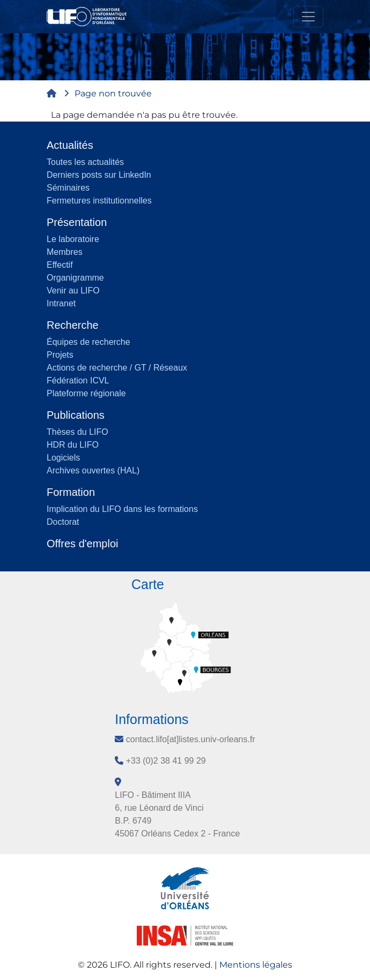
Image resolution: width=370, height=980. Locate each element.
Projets (60, 355)
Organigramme (75, 278)
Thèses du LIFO (77, 432)
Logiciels (63, 458)
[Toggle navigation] (308, 17)
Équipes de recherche (88, 342)
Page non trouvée (113, 93)
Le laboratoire (73, 239)
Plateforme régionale (86, 393)
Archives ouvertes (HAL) (93, 470)
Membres (65, 252)
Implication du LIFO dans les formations (122, 509)
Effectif (60, 265)
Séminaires (68, 188)
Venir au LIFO (73, 291)
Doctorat (63, 522)
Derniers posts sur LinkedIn (99, 175)
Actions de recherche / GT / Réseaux (117, 368)
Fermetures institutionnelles (99, 201)
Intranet (61, 303)
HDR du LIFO (73, 445)
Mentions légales (256, 965)
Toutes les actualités (85, 162)
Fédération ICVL (78, 380)
